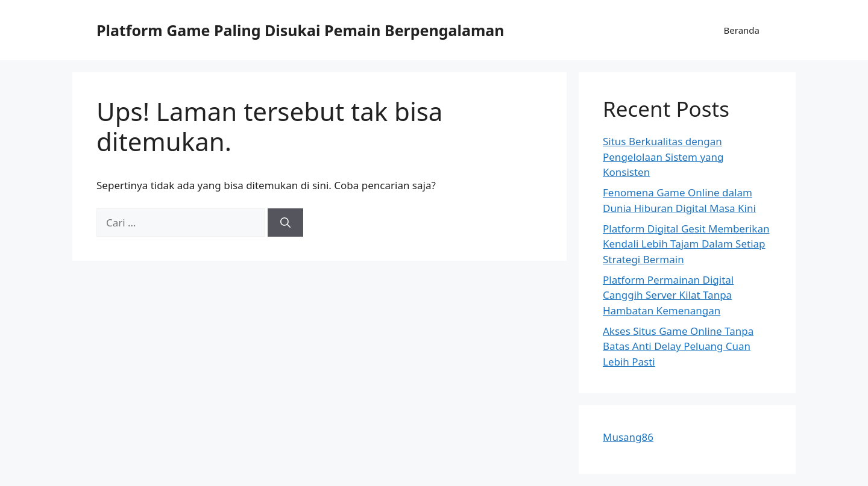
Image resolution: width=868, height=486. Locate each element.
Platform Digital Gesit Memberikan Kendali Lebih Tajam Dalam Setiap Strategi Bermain (686, 244)
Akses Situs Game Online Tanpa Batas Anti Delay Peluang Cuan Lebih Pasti (678, 346)
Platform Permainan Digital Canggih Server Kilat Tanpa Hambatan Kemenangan (668, 295)
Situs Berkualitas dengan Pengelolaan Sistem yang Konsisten (663, 157)
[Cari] (285, 223)
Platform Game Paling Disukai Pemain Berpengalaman (300, 30)
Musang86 (628, 437)
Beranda (742, 30)
